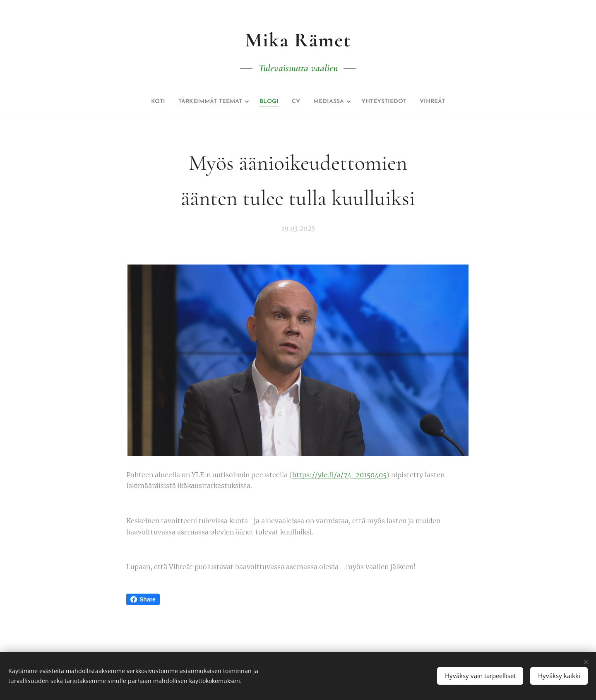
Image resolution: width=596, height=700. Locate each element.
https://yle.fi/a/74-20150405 (339, 475)
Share (143, 599)
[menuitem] (141, 102)
